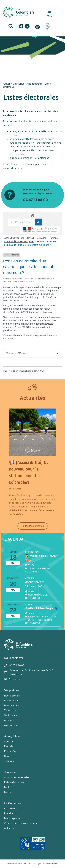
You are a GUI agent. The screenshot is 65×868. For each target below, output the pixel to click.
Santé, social (11, 715)
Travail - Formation (37, 238)
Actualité (9, 828)
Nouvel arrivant (12, 696)
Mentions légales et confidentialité (43, 864)
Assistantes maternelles (17, 777)
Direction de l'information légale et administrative (25, 371)
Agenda (8, 741)
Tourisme (9, 761)
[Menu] (49, 14)
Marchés (9, 746)
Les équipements (13, 818)
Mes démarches (35, 84)
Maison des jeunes (14, 782)
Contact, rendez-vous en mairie (21, 823)
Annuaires (9, 720)
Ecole (7, 787)
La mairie (9, 813)
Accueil (7, 84)
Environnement (12, 705)
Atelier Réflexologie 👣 (41, 608)
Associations (11, 725)
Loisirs (8, 792)
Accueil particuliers (14, 238)
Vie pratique (19, 84)
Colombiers (10, 808)
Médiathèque (11, 751)
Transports (10, 710)
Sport (7, 756)
